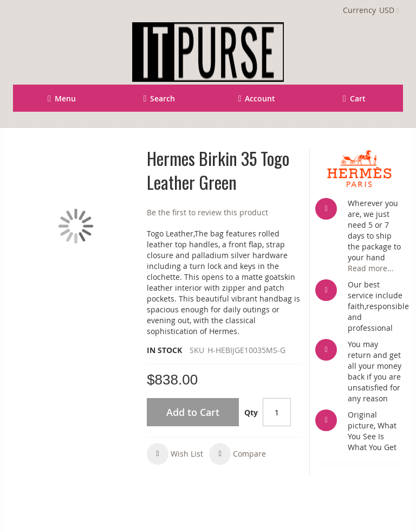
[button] (175, 454)
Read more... (371, 268)
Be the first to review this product (207, 212)
